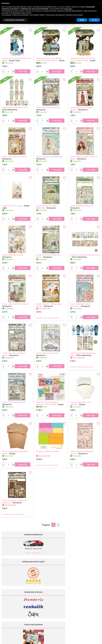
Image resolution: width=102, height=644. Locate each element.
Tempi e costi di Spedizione (86, 598)
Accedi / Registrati (58, 602)
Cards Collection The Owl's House (14, 353)
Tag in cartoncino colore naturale (81, 402)
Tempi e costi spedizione (25, 553)
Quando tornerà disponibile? (47, 318)
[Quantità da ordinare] (7, 71)
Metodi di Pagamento (84, 596)
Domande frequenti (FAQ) (85, 594)
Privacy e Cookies (83, 602)
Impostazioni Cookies (84, 604)
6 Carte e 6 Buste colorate (48, 450)
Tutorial (55, 598)
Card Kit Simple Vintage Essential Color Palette (47, 402)
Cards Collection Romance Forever (82, 451)
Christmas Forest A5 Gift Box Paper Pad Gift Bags (83, 58)
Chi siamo (55, 600)
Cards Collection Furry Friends (15, 303)
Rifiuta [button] (82, 20)
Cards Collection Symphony (48, 107)
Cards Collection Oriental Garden (81, 108)
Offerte (55, 596)
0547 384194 (34, 601)
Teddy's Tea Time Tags (12, 205)
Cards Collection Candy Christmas (80, 304)
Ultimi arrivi (56, 594)
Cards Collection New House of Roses (84, 157)
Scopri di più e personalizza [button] (15, 20)
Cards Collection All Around (14, 156)
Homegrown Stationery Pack (15, 107)
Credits (80, 641)
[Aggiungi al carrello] (22, 71)
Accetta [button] (94, 20)
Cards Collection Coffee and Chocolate (14, 501)
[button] (99, 3)
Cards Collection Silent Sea (14, 401)
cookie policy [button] (68, 9)
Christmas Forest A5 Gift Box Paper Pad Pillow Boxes (49, 58)
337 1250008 (34, 607)
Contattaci (56, 604)
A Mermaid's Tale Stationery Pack (83, 353)
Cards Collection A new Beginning (46, 206)
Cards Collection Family (13, 254)
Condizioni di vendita (84, 600)
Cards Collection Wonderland (49, 156)
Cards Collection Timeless (48, 352)
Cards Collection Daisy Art (82, 205)
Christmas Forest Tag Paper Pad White (17, 58)
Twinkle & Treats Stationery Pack (85, 254)
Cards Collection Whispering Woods (49, 304)
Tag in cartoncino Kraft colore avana (15, 451)
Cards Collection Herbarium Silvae (48, 255)
